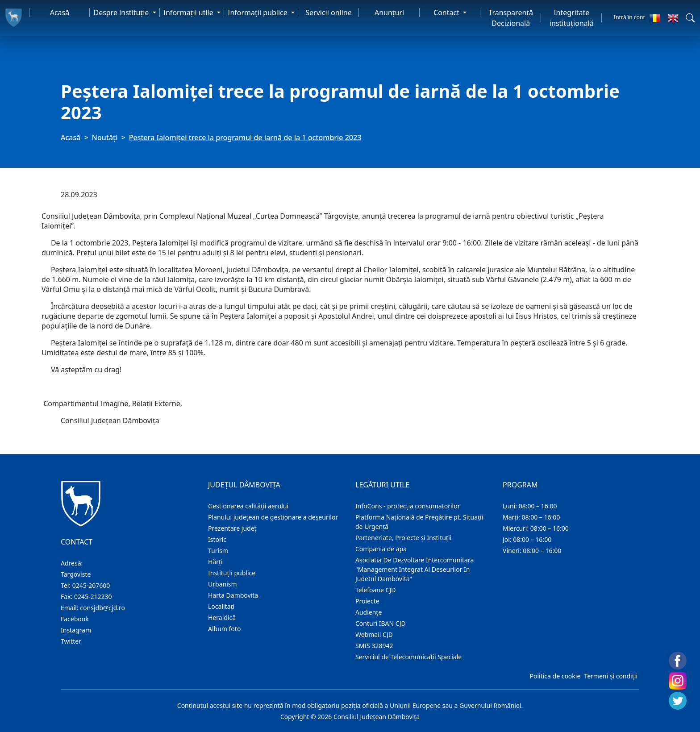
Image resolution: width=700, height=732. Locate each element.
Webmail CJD (374, 634)
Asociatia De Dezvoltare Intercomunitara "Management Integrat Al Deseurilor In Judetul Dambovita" (415, 569)
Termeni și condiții (611, 676)
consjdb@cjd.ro (102, 608)
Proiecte (367, 601)
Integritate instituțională (572, 18)
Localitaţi (221, 606)
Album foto (224, 629)
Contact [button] (447, 12)
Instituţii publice (232, 573)
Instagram (76, 630)
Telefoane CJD (375, 590)
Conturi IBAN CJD (381, 623)
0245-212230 (93, 597)
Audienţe (369, 612)
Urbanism (223, 584)
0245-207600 (91, 585)
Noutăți (105, 137)
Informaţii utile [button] (189, 12)
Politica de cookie (555, 676)
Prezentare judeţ (232, 528)
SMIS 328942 (374, 646)
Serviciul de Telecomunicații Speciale (408, 657)
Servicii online (329, 12)
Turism (218, 551)
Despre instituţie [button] (122, 12)
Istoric (217, 539)
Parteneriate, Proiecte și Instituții (403, 538)
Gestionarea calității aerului (248, 506)
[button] (690, 18)
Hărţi (215, 562)
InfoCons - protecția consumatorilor (408, 506)
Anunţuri (389, 12)
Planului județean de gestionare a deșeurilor (273, 517)
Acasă (60, 12)
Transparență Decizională (511, 18)
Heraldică (222, 618)
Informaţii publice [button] (258, 12)
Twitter (71, 641)
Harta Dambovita (233, 595)
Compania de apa (381, 549)
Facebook (75, 619)
